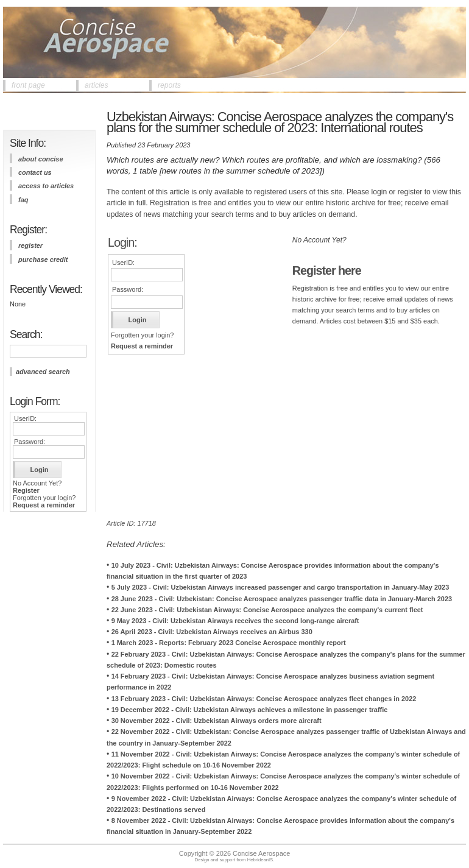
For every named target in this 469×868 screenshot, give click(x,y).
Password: (30, 442)
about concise (41, 159)
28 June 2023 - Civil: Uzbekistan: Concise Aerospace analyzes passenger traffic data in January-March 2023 (282, 599)
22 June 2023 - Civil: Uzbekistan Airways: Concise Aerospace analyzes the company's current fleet (267, 610)
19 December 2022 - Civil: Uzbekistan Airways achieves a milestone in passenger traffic (250, 710)
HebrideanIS (260, 860)
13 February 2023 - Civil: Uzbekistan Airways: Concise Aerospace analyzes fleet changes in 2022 (264, 699)
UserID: (25, 418)
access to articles (46, 186)
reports (169, 85)
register (30, 245)
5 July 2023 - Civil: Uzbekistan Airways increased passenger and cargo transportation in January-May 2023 (280, 587)
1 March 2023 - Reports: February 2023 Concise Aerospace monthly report (229, 643)
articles (97, 85)
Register (26, 490)
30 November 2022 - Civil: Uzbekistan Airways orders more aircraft (217, 721)
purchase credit (43, 259)
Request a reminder (44, 505)
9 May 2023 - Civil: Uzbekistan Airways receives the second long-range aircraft (235, 621)
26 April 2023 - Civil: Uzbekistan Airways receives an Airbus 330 (212, 632)
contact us (35, 172)
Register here (327, 270)
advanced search (43, 372)
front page (28, 85)
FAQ (23, 200)
